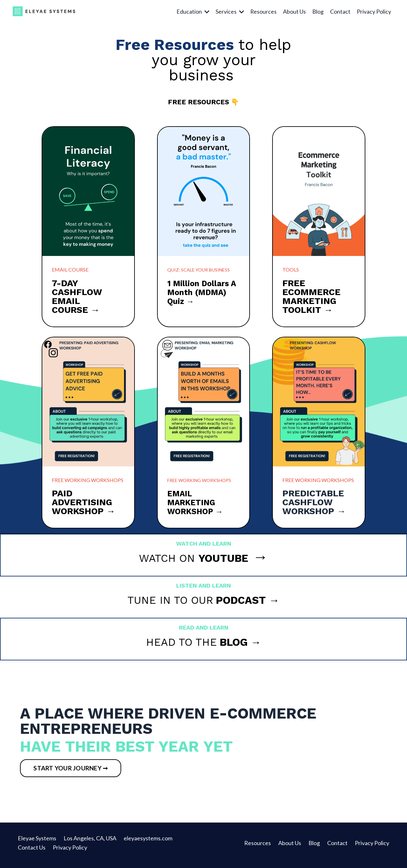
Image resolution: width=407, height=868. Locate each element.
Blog (318, 11)
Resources (263, 11)
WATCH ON (194, 558)
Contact (340, 11)
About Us (294, 11)
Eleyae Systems (37, 843)
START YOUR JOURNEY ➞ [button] (73, 772)
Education (192, 11)
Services (229, 11)
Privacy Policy (374, 11)
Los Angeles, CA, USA (90, 843)
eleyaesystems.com (148, 843)
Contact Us (32, 852)
